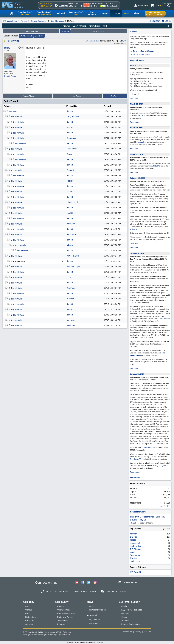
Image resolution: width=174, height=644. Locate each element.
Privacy (138, 632)
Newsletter (130, 582)
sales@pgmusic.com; (46, 635)
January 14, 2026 (137, 253)
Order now (134, 244)
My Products (95, 623)
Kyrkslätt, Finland (10, 76)
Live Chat (94, 6)
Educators (30, 621)
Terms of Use (127, 632)
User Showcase (57, 21)
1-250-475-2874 (109, 4)
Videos (124, 617)
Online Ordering (113, 6)
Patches (125, 606)
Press (28, 613)
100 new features (164, 319)
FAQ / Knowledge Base (132, 610)
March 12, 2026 (136, 128)
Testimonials (63, 621)
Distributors (30, 617)
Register (154, 21)
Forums (24, 21)
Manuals (125, 613)
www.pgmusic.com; (30, 635)
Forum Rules (94, 26)
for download (142, 142)
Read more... (135, 98)
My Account (94, 620)
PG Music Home (10, 21)
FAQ (105, 26)
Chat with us (112, 592)
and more (134, 229)
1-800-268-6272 (96, 4)
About (28, 606)
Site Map (148, 632)
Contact (29, 610)
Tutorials (125, 621)
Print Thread (26, 36)
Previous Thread (31, 31)
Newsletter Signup (97, 610)
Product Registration (130, 624)
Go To (39, 36)
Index (65, 31)
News (92, 606)
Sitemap (29, 624)
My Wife (13, 111)
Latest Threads (79, 26)
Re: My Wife (13, 41)
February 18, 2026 (138, 178)
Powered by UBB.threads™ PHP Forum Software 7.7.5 (87, 643)
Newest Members (138, 512)
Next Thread (99, 31)
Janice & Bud (92, 41)
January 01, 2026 (137, 374)
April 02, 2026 (136, 65)
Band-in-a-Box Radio (67, 613)
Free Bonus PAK (136, 459)
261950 (124, 41)
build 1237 (155, 166)
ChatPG (134, 32)
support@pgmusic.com (62, 635)
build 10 (140, 116)
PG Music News (137, 60)
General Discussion (39, 21)
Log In (166, 21)
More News (135, 478)
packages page (158, 466)
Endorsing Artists (65, 617)
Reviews (61, 624)
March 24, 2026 (136, 104)
